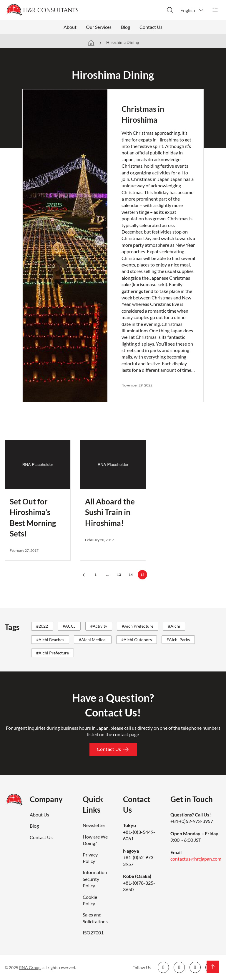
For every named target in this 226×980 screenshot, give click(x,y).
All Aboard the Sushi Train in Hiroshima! (110, 512)
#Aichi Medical (93, 640)
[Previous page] (84, 575)
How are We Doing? (95, 840)
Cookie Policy (90, 900)
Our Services (99, 27)
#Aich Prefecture (138, 626)
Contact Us (151, 27)
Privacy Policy (90, 858)
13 (119, 575)
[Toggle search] (170, 10)
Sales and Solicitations (95, 918)
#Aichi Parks (178, 640)
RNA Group (30, 967)
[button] (192, 10)
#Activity (99, 626)
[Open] (215, 10)
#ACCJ (69, 626)
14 (131, 575)
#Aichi (174, 626)
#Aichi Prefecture (53, 653)
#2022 (42, 626)
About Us (39, 815)
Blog (126, 27)
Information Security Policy (95, 879)
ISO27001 (93, 932)
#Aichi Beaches (50, 640)
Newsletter (94, 825)
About (70, 27)
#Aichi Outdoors (137, 640)
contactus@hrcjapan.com (196, 859)
